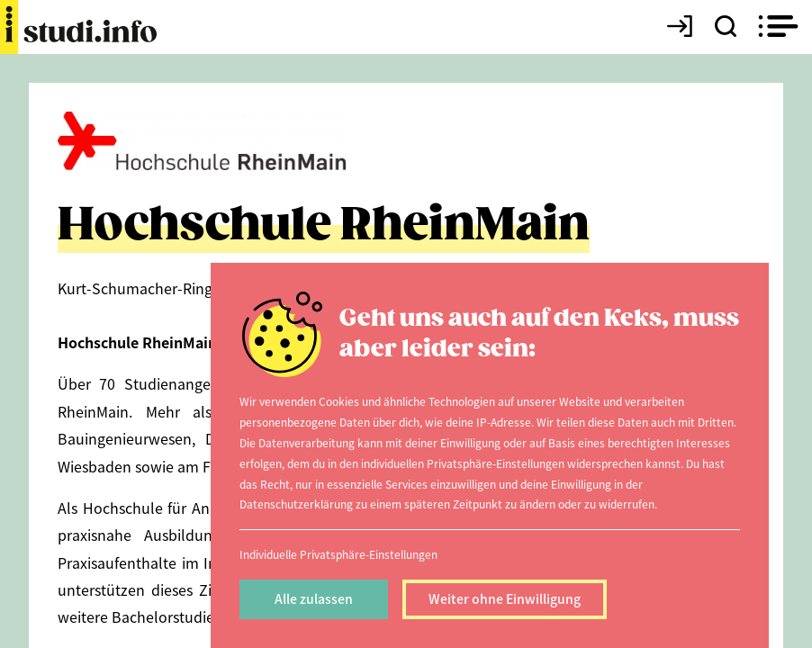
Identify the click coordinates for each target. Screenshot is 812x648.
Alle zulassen (314, 598)
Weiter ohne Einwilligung (505, 598)
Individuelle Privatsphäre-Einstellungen (338, 554)
